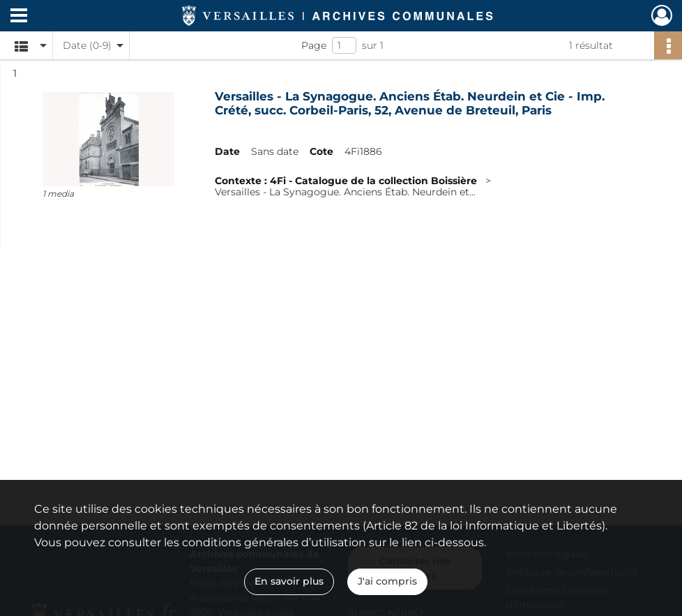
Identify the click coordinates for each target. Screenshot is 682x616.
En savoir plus (289, 581)
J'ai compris (387, 581)
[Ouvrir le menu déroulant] (19, 17)
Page (314, 45)
